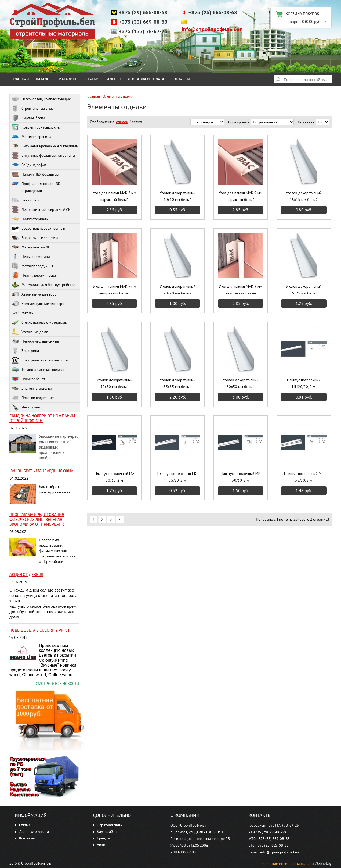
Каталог (44, 79)
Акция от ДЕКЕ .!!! (26, 574)
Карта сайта (107, 832)
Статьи (92, 79)
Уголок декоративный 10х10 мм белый (178, 196)
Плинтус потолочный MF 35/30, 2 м (304, 477)
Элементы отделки (118, 96)
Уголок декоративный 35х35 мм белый (178, 383)
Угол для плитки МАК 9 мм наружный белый (241, 196)
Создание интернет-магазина (288, 863)
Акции (102, 845)
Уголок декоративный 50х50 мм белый (241, 383)
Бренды (103, 838)
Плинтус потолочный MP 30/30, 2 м (241, 477)
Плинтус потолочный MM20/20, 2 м (304, 383)
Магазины (68, 79)
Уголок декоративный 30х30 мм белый (115, 383)
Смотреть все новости (57, 683)
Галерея (113, 79)
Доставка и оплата (146, 79)
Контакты (181, 79)
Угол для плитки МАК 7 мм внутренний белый (115, 290)
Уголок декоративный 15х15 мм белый (304, 196)
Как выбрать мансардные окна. (42, 471)
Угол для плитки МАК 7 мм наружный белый (115, 196)
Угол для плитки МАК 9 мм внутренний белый (241, 290)
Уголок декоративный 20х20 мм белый (178, 290)
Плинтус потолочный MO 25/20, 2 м (177, 477)
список (122, 122)
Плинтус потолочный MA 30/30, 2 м (114, 477)
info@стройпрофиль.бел (212, 29)
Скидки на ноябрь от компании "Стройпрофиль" (42, 418)
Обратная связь (110, 825)
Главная (21, 79)
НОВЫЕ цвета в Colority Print (40, 630)
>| (120, 519)
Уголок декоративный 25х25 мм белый (304, 290)
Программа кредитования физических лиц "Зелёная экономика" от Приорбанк (37, 519)
